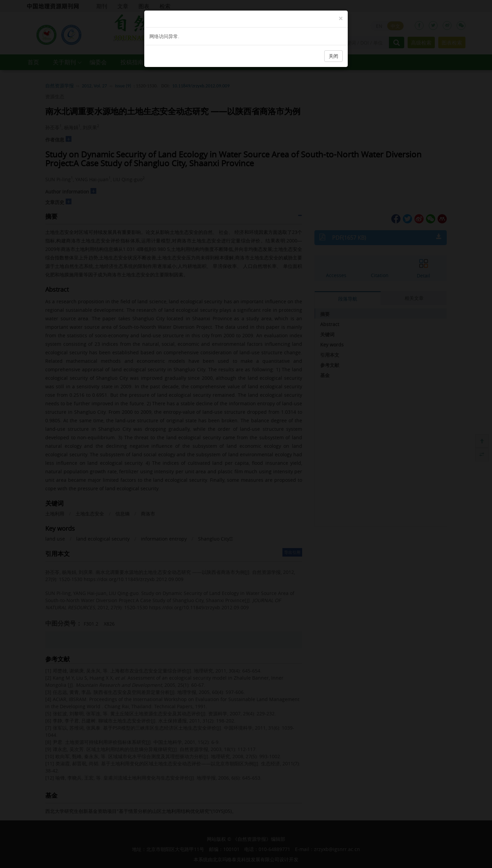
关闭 (333, 56)
